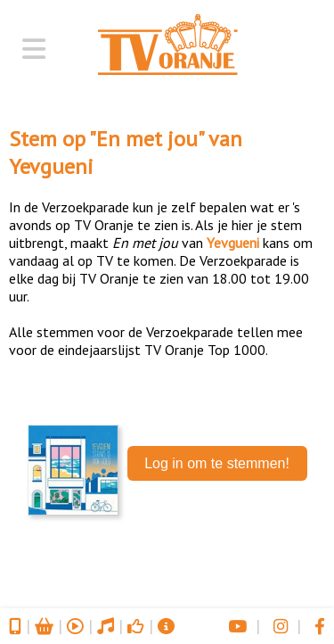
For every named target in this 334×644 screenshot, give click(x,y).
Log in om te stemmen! (217, 463)
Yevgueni (51, 166)
